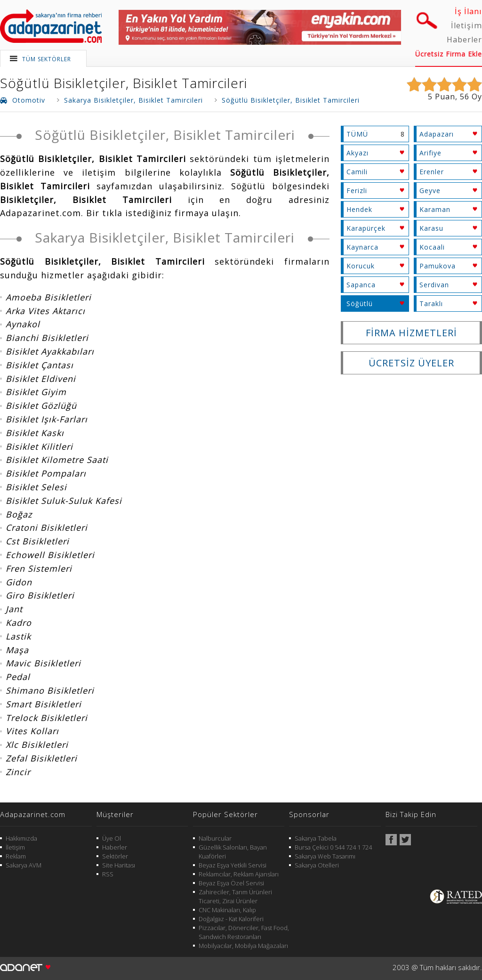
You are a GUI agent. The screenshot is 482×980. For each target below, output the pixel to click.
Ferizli (357, 190)
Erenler (432, 172)
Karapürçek (366, 228)
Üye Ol (112, 838)
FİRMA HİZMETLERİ (411, 333)
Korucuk (361, 266)
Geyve (430, 190)
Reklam (16, 856)
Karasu (431, 228)
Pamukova (438, 266)
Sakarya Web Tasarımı (325, 856)
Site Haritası (119, 865)
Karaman (435, 209)
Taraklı (431, 304)
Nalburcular (215, 838)
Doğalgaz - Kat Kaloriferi (231, 919)
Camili (357, 172)
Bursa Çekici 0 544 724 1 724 (333, 847)
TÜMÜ (357, 134)
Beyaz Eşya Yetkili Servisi (233, 865)
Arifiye (430, 153)
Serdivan (434, 285)
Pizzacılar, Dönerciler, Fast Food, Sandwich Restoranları (244, 932)
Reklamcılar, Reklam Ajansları (239, 874)
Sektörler (115, 856)
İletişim (466, 25)
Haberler (464, 40)
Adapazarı (437, 134)
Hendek (359, 209)
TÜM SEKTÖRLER (47, 59)
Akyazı (357, 153)
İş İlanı (468, 11)
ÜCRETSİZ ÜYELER (411, 363)
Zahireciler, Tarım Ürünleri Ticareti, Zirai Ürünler (235, 896)
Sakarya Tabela (316, 838)
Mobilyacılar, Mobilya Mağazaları (243, 946)
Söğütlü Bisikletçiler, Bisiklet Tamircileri (124, 83)
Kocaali (432, 247)
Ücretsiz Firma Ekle (449, 54)
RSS (108, 874)
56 (465, 97)
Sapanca (361, 285)
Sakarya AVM (24, 865)
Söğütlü (360, 304)
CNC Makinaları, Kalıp (227, 910)
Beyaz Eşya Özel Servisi (231, 883)
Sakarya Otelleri (317, 865)
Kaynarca (362, 247)
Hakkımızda (21, 838)
